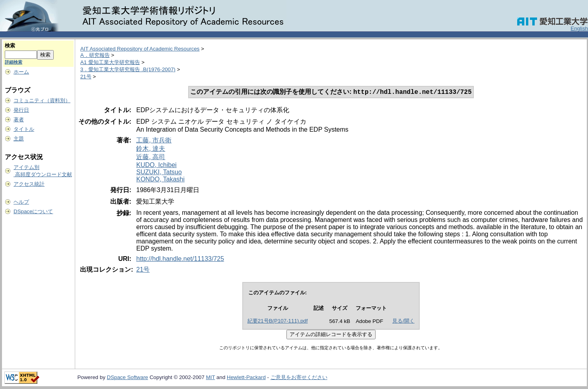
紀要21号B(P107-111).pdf (278, 322)
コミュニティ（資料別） (42, 100)
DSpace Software (128, 378)
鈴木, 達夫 (151, 149)
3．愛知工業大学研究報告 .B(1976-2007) (128, 69)
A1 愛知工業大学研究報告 (110, 62)
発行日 (21, 110)
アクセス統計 (29, 184)
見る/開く (403, 322)
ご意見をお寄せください (299, 378)
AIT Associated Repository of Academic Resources (140, 49)
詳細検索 (14, 62)
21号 (86, 77)
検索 (10, 46)
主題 (19, 139)
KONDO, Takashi (160, 180)
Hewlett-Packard (246, 378)
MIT (211, 378)
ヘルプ (21, 202)
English (579, 28)
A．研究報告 (95, 55)
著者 (19, 120)
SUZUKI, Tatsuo (159, 173)
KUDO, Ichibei (156, 166)
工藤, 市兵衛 (154, 141)
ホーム (21, 72)
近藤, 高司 (151, 158)
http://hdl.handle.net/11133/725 (180, 260)
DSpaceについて (33, 211)
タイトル (24, 129)
